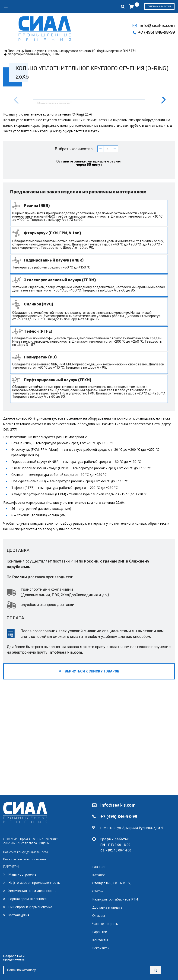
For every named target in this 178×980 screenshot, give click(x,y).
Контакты (100, 940)
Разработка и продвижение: (14, 958)
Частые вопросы (105, 924)
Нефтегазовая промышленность (34, 882)
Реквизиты (101, 948)
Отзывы (99, 915)
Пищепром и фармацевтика (30, 907)
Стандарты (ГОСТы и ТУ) (112, 883)
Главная (99, 867)
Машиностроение (22, 874)
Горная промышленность (28, 899)
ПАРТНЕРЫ (11, 867)
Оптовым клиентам (159, 7)
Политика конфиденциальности (25, 852)
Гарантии (100, 932)
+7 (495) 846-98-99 (156, 32)
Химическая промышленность (32, 891)
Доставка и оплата (107, 907)
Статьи (98, 891)
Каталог (99, 875)
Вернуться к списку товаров (89, 780)
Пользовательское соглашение (25, 859)
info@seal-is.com (157, 25)
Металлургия (19, 915)
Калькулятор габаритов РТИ (115, 899)
